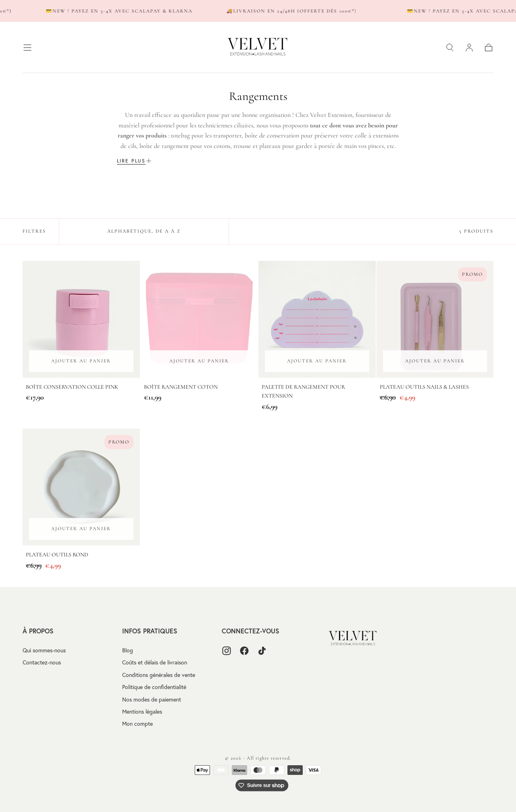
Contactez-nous (42, 662)
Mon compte (137, 724)
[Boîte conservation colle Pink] (81, 320)
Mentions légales (142, 712)
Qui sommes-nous (44, 650)
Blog (128, 650)
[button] (27, 48)
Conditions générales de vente (159, 675)
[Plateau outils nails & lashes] (435, 320)
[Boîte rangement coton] (199, 320)
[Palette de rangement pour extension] (317, 320)
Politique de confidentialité (154, 687)
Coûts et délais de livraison (155, 662)
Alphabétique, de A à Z (144, 231)
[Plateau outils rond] (81, 487)
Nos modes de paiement (152, 700)
